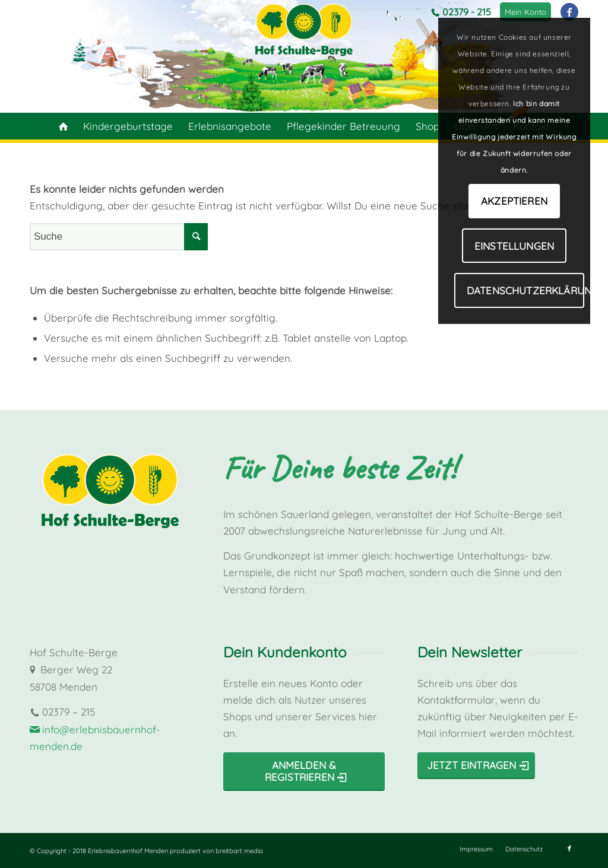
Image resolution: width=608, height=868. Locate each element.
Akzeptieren (514, 201)
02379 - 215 (467, 12)
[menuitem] (525, 12)
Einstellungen (514, 246)
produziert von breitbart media (216, 851)
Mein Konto (525, 12)
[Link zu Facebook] (569, 12)
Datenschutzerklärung (525, 290)
